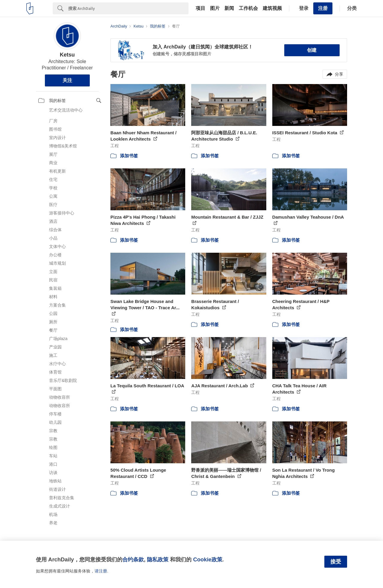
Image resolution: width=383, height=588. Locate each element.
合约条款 (133, 559)
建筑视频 (272, 8)
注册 (323, 8)
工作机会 (248, 8)
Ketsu (67, 55)
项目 (200, 8)
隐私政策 (158, 559)
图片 (215, 8)
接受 (336, 562)
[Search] (128, 8)
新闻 (229, 8)
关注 (67, 80)
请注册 (101, 571)
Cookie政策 (208, 559)
